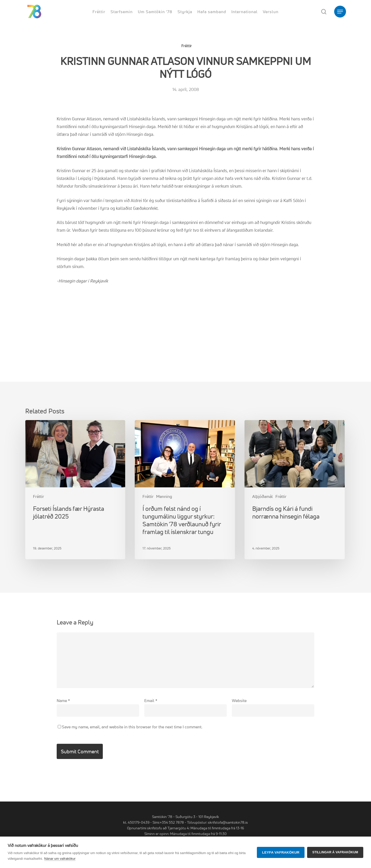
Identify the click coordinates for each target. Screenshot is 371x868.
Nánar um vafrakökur (60, 859)
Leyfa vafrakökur (281, 852)
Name (63, 700)
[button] (340, 12)
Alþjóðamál (263, 496)
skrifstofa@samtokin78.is (228, 822)
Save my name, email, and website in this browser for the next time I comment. (132, 727)
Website (239, 700)
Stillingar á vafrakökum (335, 852)
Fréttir (187, 46)
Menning (164, 496)
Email (151, 700)
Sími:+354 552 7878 (168, 822)
